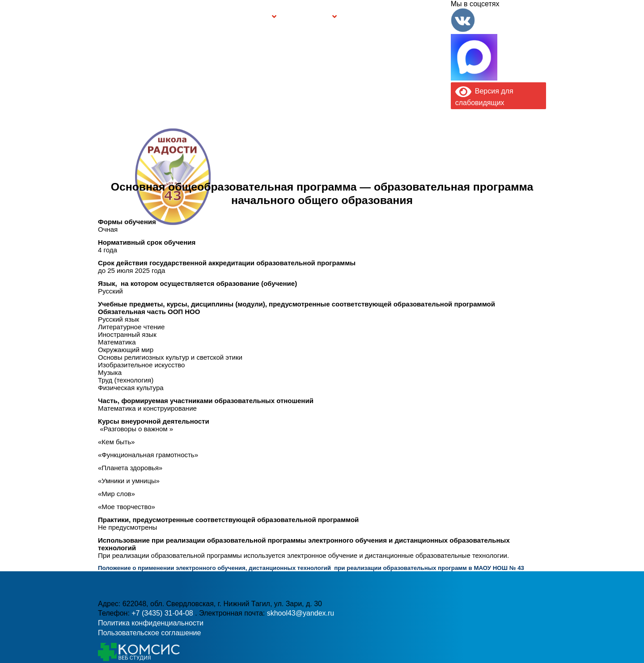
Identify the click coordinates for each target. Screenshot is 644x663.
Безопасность (308, 17)
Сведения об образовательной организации (175, 17)
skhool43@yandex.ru (420, 195)
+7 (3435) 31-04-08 (163, 613)
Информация (103, 17)
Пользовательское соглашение (149, 633)
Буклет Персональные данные (370, 17)
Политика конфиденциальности (151, 623)
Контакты (431, 17)
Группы (257, 17)
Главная (125, 17)
